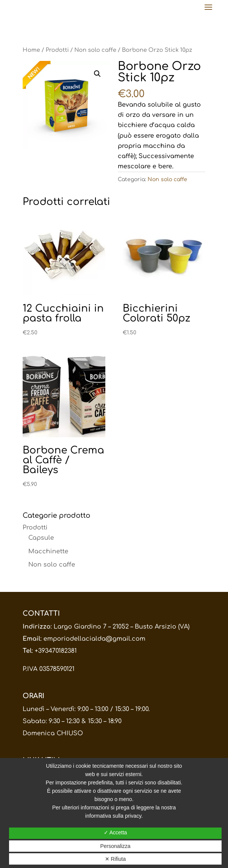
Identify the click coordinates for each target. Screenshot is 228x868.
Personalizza (115, 846)
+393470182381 (56, 651)
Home (31, 50)
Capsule (41, 538)
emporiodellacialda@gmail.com (94, 639)
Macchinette (48, 551)
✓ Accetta (116, 832)
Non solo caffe (95, 50)
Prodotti (57, 50)
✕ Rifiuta (116, 859)
